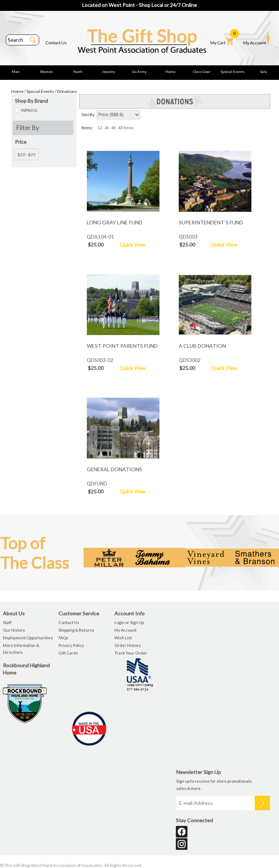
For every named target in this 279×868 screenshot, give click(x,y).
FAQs (63, 638)
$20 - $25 (27, 154)
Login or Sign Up (129, 622)
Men (16, 72)
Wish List (123, 638)
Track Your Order (131, 653)
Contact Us (56, 43)
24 (106, 128)
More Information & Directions (21, 649)
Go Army (139, 72)
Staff (7, 622)
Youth (78, 72)
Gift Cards (68, 653)
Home (170, 72)
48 (113, 128)
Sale (264, 72)
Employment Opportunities (28, 638)
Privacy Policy (71, 645)
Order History (128, 645)
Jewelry (108, 72)
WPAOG (29, 110)
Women (46, 72)
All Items (126, 128)
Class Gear (202, 72)
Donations (67, 91)
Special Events (232, 72)
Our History (14, 630)
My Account (256, 39)
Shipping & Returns (76, 630)
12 (100, 128)
